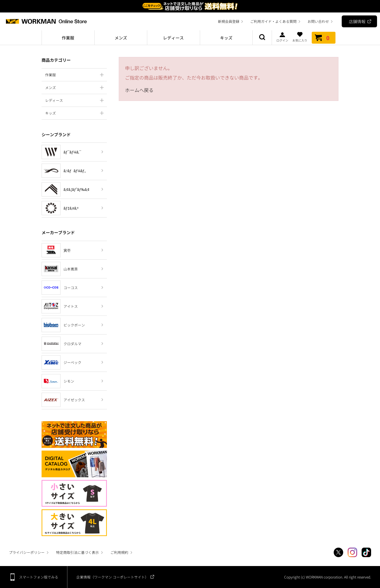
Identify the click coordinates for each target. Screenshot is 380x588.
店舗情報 (357, 21)
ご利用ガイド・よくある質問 (273, 21)
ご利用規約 (119, 552)
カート (324, 38)
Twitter (338, 552)
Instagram (352, 552)
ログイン (282, 37)
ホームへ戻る (139, 90)
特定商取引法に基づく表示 (77, 552)
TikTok (366, 552)
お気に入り (300, 37)
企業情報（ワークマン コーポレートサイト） (112, 577)
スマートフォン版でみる (39, 577)
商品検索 (262, 38)
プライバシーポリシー (27, 552)
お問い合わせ (318, 21)
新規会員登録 (229, 21)
